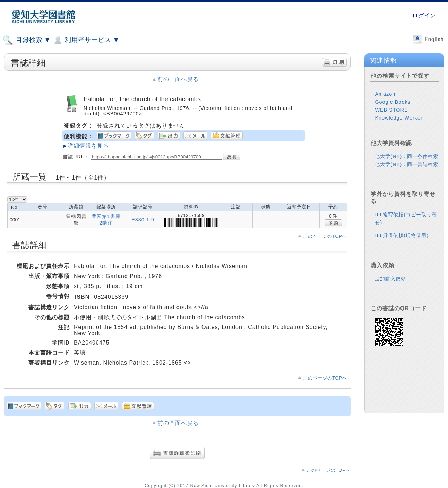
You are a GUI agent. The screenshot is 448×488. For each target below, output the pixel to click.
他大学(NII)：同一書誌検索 (407, 164)
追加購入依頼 (390, 279)
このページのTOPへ (325, 236)
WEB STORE (391, 110)
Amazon (385, 94)
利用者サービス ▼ (86, 40)
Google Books (393, 102)
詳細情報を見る (88, 146)
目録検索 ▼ (27, 40)
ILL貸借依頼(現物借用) (402, 235)
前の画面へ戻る (178, 79)
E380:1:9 (143, 220)
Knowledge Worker (399, 118)
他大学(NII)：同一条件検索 (407, 156)
